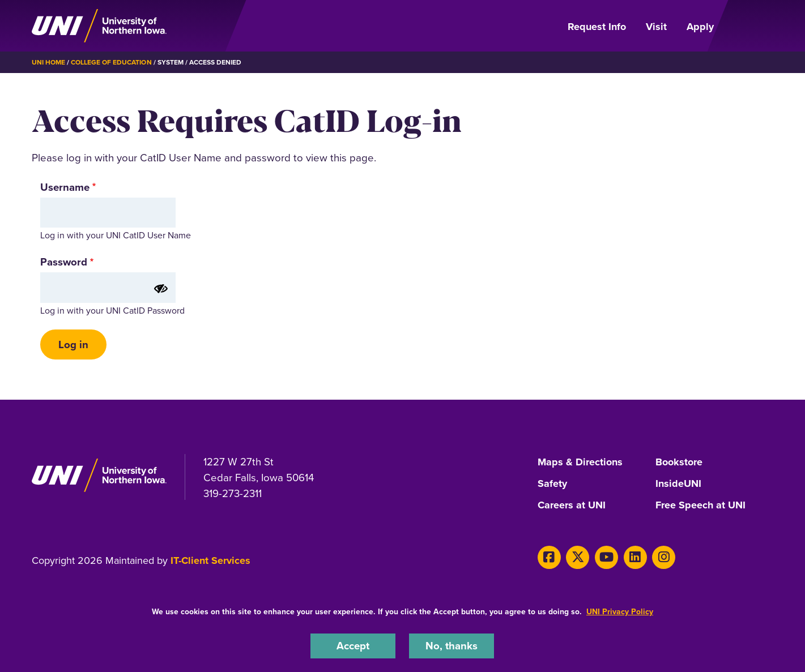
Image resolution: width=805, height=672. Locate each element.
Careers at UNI (572, 506)
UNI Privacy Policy (620, 612)
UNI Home (48, 62)
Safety (552, 484)
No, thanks (452, 646)
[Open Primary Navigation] (750, 26)
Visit (656, 27)
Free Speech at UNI (700, 506)
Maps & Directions (580, 463)
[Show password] (161, 289)
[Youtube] (606, 557)
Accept (353, 646)
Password (64, 262)
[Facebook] (549, 557)
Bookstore (679, 463)
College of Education (111, 62)
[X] (578, 557)
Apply (700, 27)
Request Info (597, 27)
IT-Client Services (210, 560)
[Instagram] (664, 557)
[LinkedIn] (635, 557)
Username (65, 187)
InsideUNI (678, 484)
